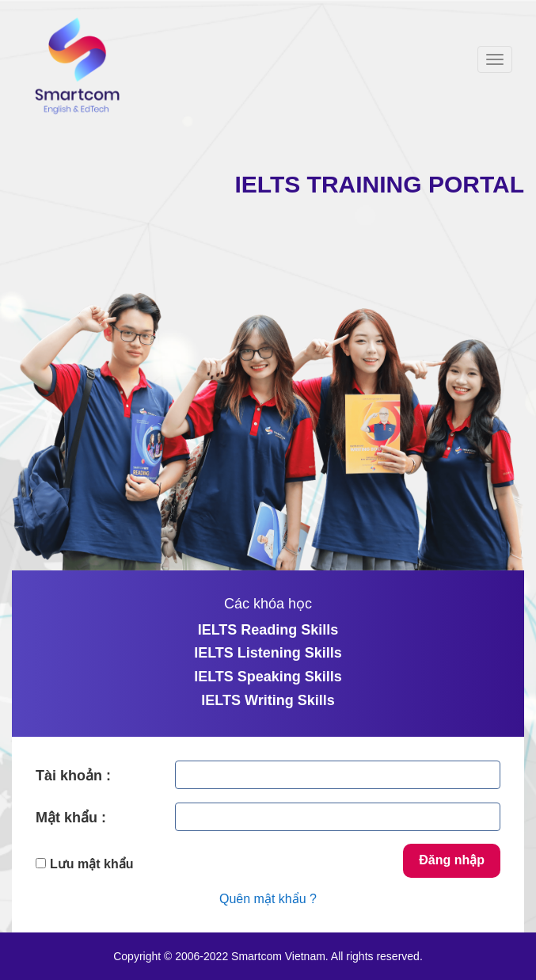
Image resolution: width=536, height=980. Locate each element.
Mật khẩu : (71, 818)
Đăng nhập (452, 860)
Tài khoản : (73, 776)
